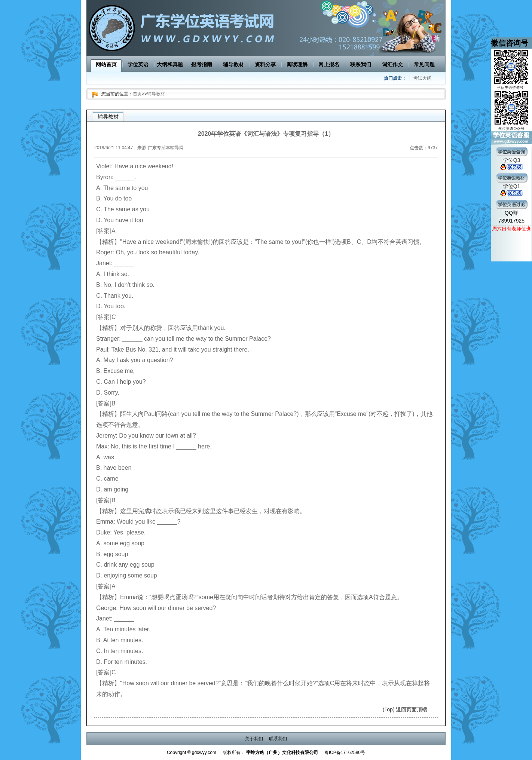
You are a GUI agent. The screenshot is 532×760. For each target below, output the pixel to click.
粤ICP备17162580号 (345, 753)
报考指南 (202, 64)
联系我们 (361, 64)
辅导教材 (233, 64)
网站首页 (106, 64)
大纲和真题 (170, 64)
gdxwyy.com (204, 753)
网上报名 (329, 64)
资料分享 (265, 64)
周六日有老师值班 (511, 229)
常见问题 (424, 64)
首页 (137, 94)
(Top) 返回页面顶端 (405, 710)
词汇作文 (392, 64)
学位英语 (138, 64)
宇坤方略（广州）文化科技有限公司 (282, 753)
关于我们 (254, 739)
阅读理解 (297, 64)
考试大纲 (422, 78)
